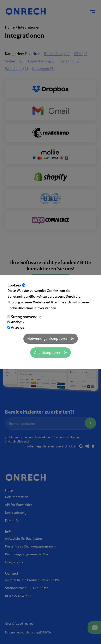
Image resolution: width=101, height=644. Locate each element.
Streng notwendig (26, 317)
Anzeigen (19, 327)
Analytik (18, 322)
